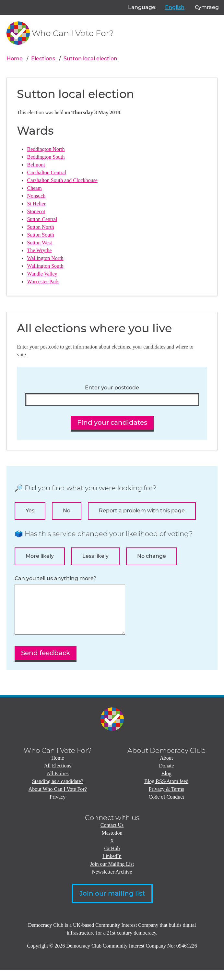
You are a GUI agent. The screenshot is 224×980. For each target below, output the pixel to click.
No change (152, 556)
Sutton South (40, 235)
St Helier (36, 204)
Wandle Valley (42, 274)
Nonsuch (36, 196)
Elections (43, 59)
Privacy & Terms (166, 799)
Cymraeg (207, 7)
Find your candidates (112, 423)
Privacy (58, 807)
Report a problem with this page (142, 511)
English (175, 7)
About (166, 768)
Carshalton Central (46, 172)
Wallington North (45, 258)
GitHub (112, 858)
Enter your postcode (112, 388)
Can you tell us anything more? (55, 579)
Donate (166, 775)
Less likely (95, 556)
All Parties (58, 783)
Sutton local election (90, 59)
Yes (30, 511)
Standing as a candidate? (58, 791)
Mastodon (112, 843)
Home (15, 59)
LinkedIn (112, 866)
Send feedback (46, 663)
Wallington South (45, 266)
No (67, 511)
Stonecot (36, 211)
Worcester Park (43, 282)
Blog (166, 783)
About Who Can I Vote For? (58, 799)
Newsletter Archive (112, 882)
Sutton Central (42, 219)
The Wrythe (39, 250)
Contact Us (112, 835)
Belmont (36, 165)
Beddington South (46, 157)
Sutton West (39, 243)
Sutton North (40, 227)
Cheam (34, 188)
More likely (40, 556)
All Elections (58, 775)
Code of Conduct (166, 807)
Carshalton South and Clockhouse (62, 180)
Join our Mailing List (112, 874)
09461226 (187, 955)
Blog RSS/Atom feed (166, 791)
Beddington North (46, 149)
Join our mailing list (112, 903)
